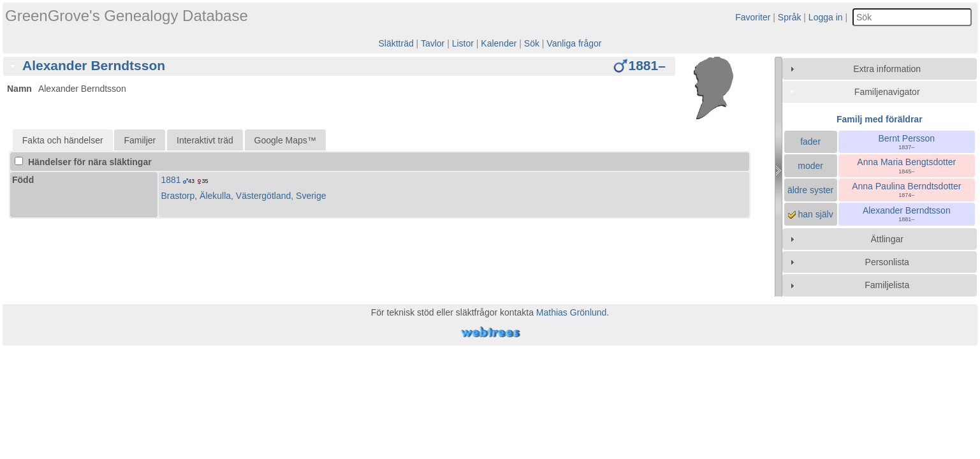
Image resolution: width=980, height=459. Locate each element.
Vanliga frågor (574, 43)
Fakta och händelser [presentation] (63, 140)
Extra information (887, 69)
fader (810, 142)
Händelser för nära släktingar (83, 162)
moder (810, 166)
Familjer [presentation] (140, 140)
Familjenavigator (887, 92)
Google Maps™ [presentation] (285, 140)
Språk (790, 17)
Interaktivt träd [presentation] (205, 140)
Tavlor (433, 43)
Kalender (499, 43)
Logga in (826, 17)
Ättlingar (887, 239)
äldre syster (810, 190)
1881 (171, 180)
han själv (811, 214)
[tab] (339, 66)
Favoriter (753, 17)
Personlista (887, 262)
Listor (463, 43)
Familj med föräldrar (880, 119)
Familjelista (887, 285)
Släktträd (396, 43)
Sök (532, 43)
